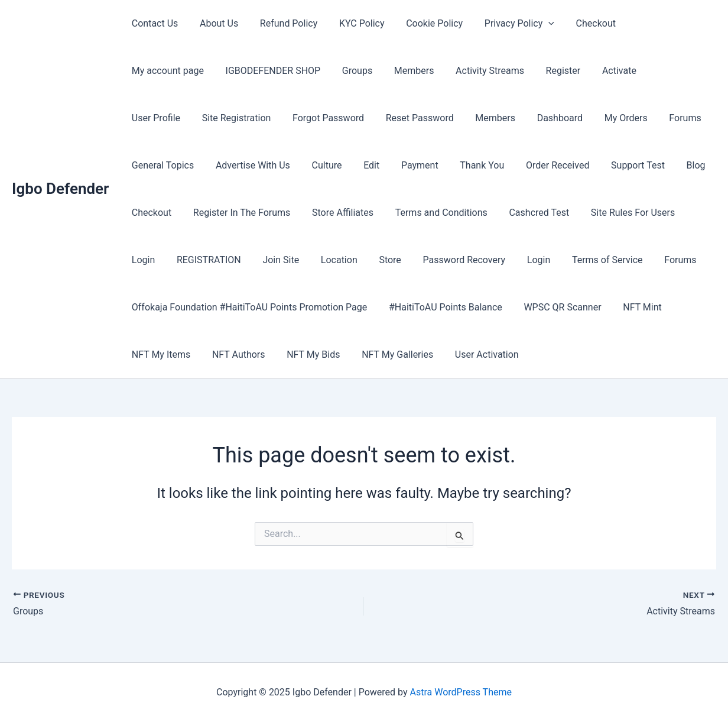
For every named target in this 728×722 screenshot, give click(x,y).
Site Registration (649, 71)
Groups (259, 71)
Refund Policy (282, 23)
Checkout (578, 23)
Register (457, 71)
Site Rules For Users (443, 213)
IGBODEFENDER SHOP (178, 71)
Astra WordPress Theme (461, 692)
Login (516, 213)
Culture (145, 165)
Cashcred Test (352, 213)
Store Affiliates (161, 213)
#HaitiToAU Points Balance (441, 307)
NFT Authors (235, 354)
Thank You (292, 165)
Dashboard (389, 118)
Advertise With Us (662, 118)
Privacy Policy (504, 24)
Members (313, 71)
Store (196, 260)
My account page (653, 23)
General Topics (575, 118)
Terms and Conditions (256, 213)
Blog (498, 165)
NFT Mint (633, 307)
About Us (215, 23)
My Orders (453, 118)
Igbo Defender (60, 189)
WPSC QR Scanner (556, 307)
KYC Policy (352, 23)
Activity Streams (386, 71)
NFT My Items (159, 354)
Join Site (648, 213)
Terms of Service (406, 260)
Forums (509, 118)
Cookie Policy (422, 23)
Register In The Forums (634, 165)
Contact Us (153, 23)
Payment (233, 165)
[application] (534, 24)
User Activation (474, 354)
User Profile (571, 71)
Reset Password (255, 118)
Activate (511, 71)
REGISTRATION (578, 213)
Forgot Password (166, 118)
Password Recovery (268, 260)
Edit (187, 165)
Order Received (365, 165)
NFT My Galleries (388, 354)
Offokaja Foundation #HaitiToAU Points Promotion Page (248, 307)
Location (148, 260)
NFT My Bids (307, 354)
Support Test (443, 165)
